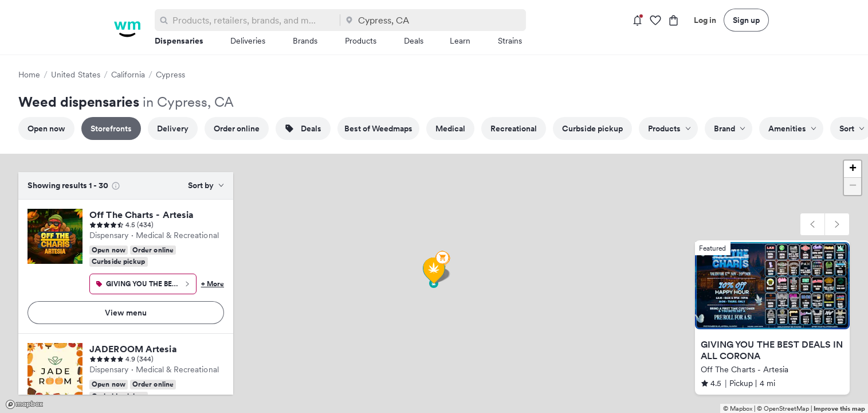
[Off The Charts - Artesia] (55, 236)
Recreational (514, 128)
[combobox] (254, 20)
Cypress (170, 75)
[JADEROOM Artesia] (55, 371)
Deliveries (248, 41)
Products (361, 41)
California (128, 75)
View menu (126, 313)
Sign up (746, 20)
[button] (812, 224)
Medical (450, 128)
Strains (510, 41)
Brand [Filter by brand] (730, 128)
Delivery (173, 128)
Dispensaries (179, 41)
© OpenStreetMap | (785, 408)
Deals (414, 41)
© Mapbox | (740, 408)
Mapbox (24, 404)
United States (76, 75)
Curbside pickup (592, 128)
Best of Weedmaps (378, 128)
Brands (305, 41)
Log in (705, 20)
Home (29, 75)
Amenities (792, 128)
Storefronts (111, 128)
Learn (460, 41)
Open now (46, 128)
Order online (237, 128)
